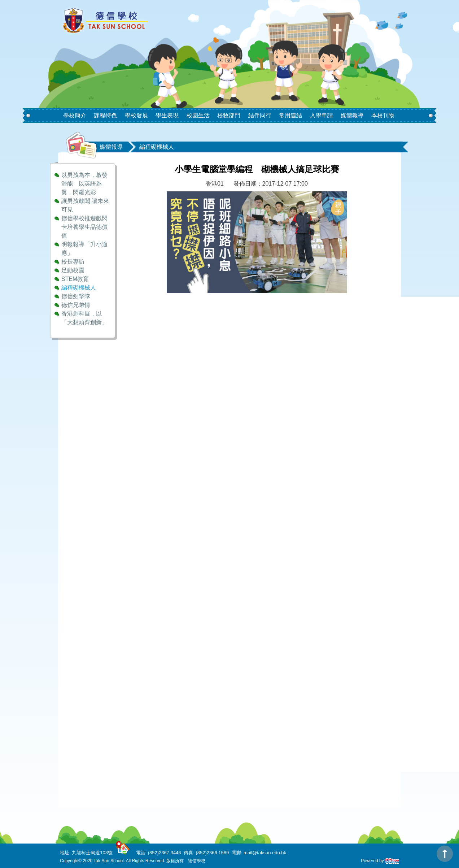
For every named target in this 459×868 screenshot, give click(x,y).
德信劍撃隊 (76, 296)
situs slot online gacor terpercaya (179, 691)
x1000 (145, 600)
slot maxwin (152, 518)
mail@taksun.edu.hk (265, 853)
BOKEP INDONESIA (163, 402)
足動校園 (73, 270)
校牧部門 (229, 115)
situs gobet (151, 625)
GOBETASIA (153, 353)
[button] (87, 109)
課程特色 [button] (105, 115)
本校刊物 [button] (383, 115)
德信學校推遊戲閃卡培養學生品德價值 (84, 227)
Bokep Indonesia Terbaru (169, 320)
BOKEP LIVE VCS (160, 410)
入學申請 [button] (322, 115)
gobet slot (149, 649)
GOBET (147, 361)
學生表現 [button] (167, 115)
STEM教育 (75, 279)
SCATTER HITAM (160, 501)
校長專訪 (73, 262)
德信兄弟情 (76, 305)
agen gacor (151, 419)
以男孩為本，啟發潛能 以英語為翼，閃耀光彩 (84, 184)
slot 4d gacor (153, 443)
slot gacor (149, 550)
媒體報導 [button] (352, 115)
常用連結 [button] (290, 115)
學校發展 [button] (136, 115)
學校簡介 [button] (75, 115)
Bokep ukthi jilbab (159, 336)
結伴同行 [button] (260, 115)
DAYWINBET (154, 344)
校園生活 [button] (198, 115)
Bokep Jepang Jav (161, 328)
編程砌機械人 (79, 288)
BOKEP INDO (155, 394)
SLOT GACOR (156, 385)
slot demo (149, 740)
